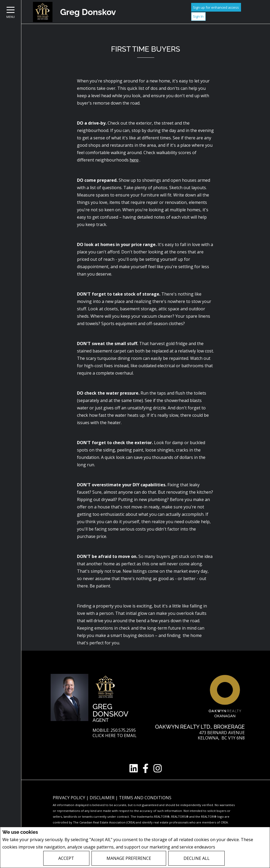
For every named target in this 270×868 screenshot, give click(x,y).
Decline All (197, 858)
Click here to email (115, 736)
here (134, 160)
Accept (66, 858)
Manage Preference (129, 858)
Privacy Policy (230, 847)
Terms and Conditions (145, 798)
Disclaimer (103, 798)
